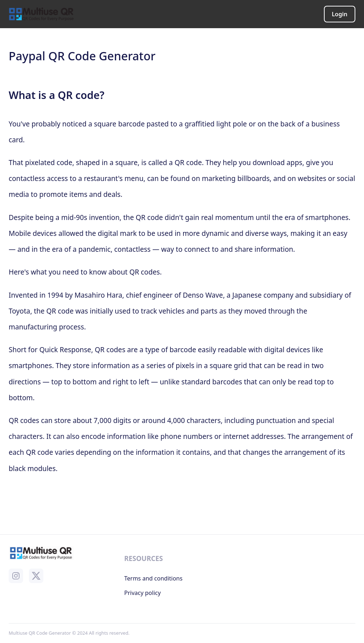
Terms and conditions (153, 578)
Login (340, 14)
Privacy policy (142, 593)
